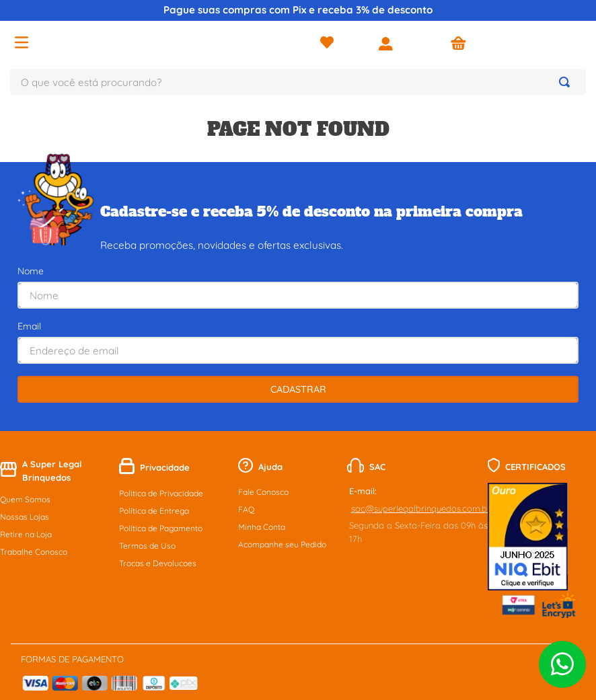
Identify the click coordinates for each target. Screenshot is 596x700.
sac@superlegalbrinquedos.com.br (421, 440)
